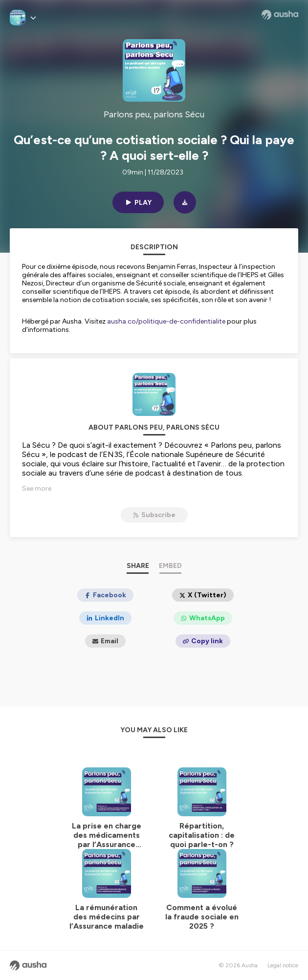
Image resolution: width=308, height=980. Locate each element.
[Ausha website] (280, 15)
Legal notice (283, 965)
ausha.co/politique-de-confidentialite (166, 321)
